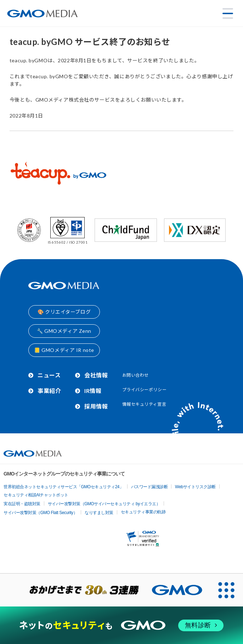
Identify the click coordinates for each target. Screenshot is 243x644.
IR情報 (93, 391)
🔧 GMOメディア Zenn (64, 331)
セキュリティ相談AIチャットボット (36, 495)
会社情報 (96, 375)
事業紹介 (49, 391)
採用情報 (96, 406)
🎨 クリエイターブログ (64, 312)
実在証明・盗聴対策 (22, 504)
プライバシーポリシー (145, 390)
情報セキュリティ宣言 (144, 404)
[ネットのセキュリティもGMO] (121, 625)
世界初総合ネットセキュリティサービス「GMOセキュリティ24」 (64, 487)
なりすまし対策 (99, 513)
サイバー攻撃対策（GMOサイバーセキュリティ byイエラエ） (104, 504)
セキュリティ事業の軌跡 (143, 512)
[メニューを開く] (228, 13)
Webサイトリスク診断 (195, 487)
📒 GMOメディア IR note (64, 350)
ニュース (49, 375)
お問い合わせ (135, 375)
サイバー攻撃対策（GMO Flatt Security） (40, 513)
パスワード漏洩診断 (149, 487)
